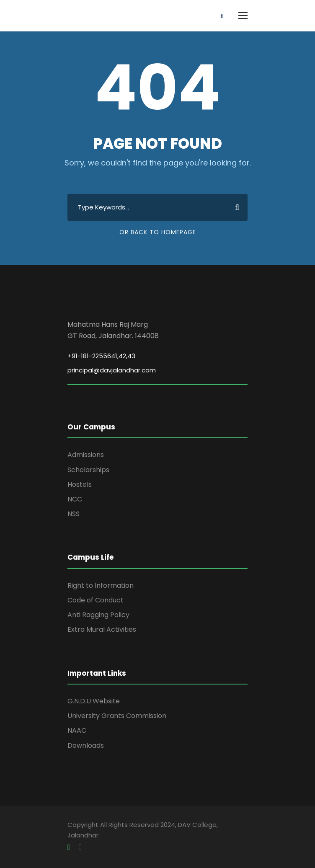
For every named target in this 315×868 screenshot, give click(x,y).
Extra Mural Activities (102, 629)
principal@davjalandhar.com (112, 370)
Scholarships (88, 470)
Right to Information (101, 585)
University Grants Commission (117, 716)
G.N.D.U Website (94, 701)
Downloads (86, 745)
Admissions (86, 455)
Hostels (80, 484)
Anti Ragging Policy (98, 615)
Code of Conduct (96, 600)
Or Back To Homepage (158, 232)
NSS (74, 514)
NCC (75, 499)
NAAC (77, 730)
